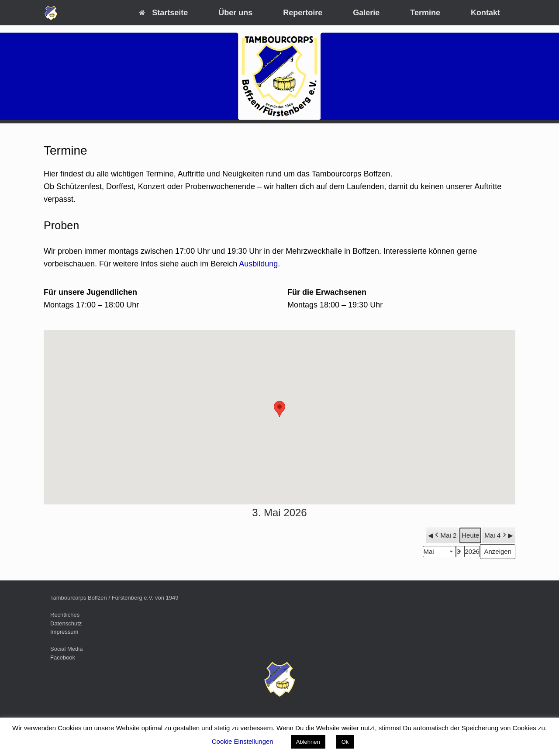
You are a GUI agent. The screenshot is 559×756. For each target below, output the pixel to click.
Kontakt (485, 13)
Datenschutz (66, 623)
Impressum (64, 632)
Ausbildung (258, 264)
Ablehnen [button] (308, 742)
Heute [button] (470, 535)
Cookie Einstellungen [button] (243, 741)
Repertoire (303, 13)
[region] (279, 76)
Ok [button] (345, 742)
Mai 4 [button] (496, 535)
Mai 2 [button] (445, 535)
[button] (279, 409)
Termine (425, 13)
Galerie (366, 13)
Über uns (235, 13)
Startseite (163, 13)
